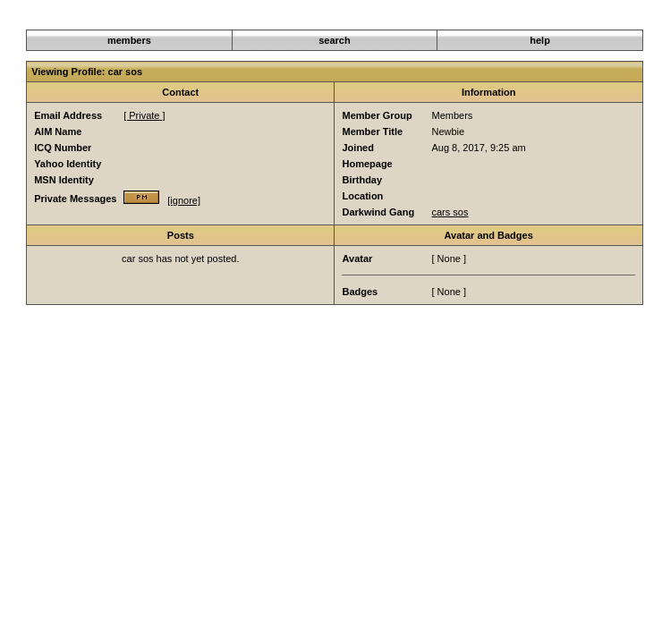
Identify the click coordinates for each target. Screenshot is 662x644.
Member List (535, 20)
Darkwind (477, 20)
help (540, 40)
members (129, 40)
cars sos (450, 212)
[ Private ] (144, 115)
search (334, 40)
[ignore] (184, 200)
